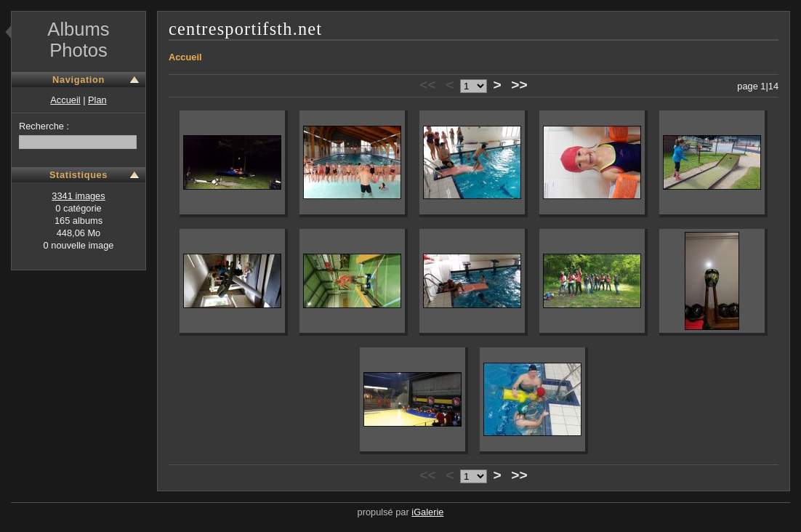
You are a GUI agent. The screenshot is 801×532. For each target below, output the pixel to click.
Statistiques (79, 175)
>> (519, 85)
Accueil (65, 100)
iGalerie (427, 512)
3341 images (78, 196)
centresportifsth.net (245, 29)
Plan (97, 100)
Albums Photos (78, 40)
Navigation (79, 80)
